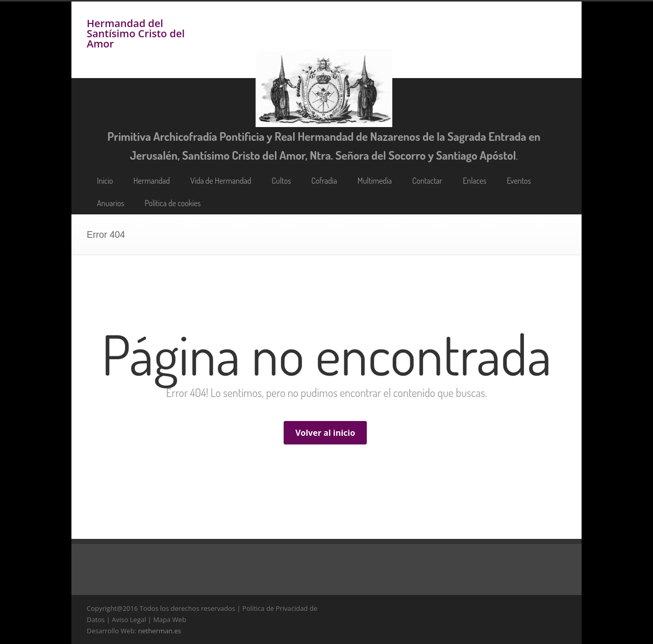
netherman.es (159, 631)
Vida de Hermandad (221, 181)
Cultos (281, 181)
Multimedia (375, 181)
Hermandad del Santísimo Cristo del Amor (136, 33)
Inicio (105, 181)
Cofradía (324, 181)
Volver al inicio (325, 433)
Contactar (427, 181)
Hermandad (152, 181)
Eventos (519, 181)
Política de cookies (172, 203)
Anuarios (110, 203)
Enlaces (474, 181)
